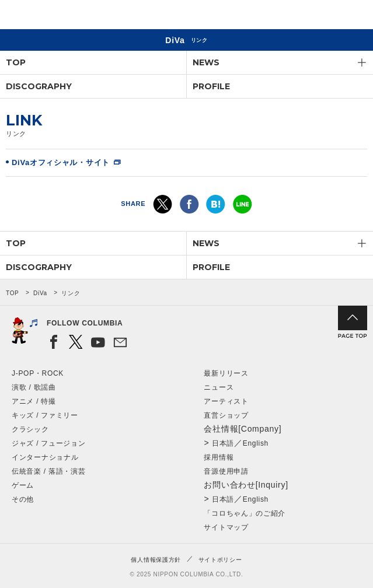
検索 (324, 17)
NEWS (206, 62)
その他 (23, 499)
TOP (16, 62)
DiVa (40, 293)
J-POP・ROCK (38, 373)
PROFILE (211, 86)
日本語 (223, 443)
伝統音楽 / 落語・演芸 (48, 471)
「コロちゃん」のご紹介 (245, 513)
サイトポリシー (220, 560)
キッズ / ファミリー (45, 415)
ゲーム (23, 485)
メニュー (354, 17)
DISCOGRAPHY (39, 86)
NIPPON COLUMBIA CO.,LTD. (64, 15)
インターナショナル (45, 457)
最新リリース (226, 373)
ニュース (219, 387)
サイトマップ (226, 527)
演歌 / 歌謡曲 (34, 387)
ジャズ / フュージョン (48, 443)
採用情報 (219, 457)
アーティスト (226, 401)
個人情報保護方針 (156, 560)
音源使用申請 (226, 471)
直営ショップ (226, 415)
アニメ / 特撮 (34, 401)
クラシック (30, 429)
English (256, 443)
